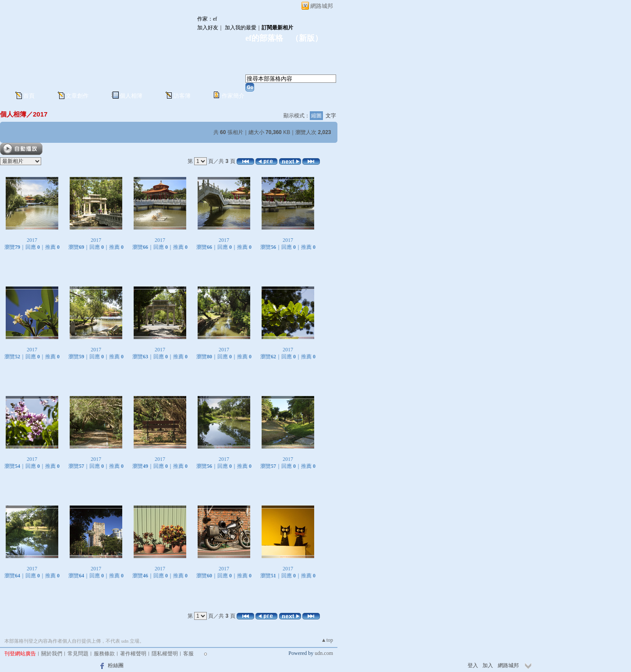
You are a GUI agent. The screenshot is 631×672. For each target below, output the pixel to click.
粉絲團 (116, 665)
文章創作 (77, 96)
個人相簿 (131, 96)
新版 (307, 38)
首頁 (29, 96)
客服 (188, 654)
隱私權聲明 (165, 654)
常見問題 (78, 654)
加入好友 (208, 28)
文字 (331, 116)
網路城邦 (322, 6)
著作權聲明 (133, 654)
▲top (327, 640)
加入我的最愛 (241, 28)
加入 (488, 665)
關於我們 (52, 654)
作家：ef (207, 19)
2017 (40, 114)
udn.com (324, 653)
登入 (473, 665)
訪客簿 (182, 96)
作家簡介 (233, 96)
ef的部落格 (264, 38)
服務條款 (104, 654)
